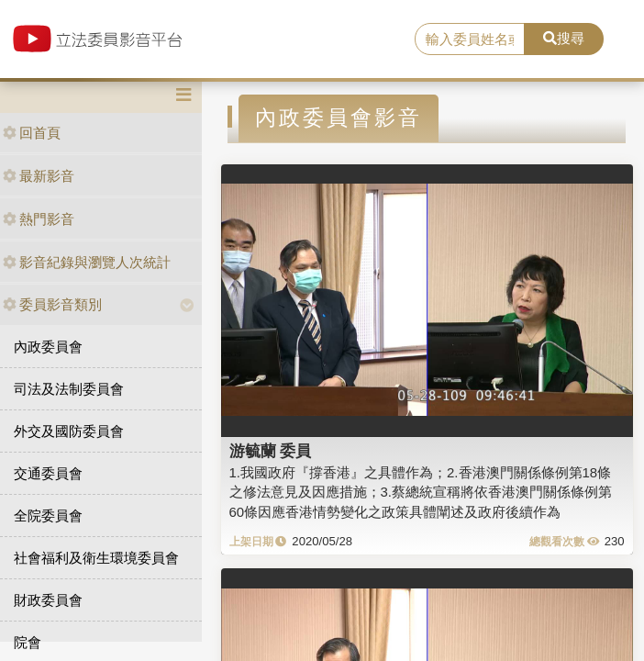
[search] (470, 39)
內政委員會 (48, 347)
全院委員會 (48, 515)
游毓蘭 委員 (271, 451)
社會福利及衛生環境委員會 (96, 558)
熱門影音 (39, 219)
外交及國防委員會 (69, 431)
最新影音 (39, 176)
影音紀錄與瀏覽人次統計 (87, 262)
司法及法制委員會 (69, 389)
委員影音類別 (52, 304)
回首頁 (32, 133)
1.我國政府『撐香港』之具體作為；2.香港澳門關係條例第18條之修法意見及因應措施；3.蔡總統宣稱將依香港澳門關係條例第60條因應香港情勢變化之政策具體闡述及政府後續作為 (421, 492)
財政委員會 (48, 600)
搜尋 (564, 38)
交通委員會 (48, 473)
